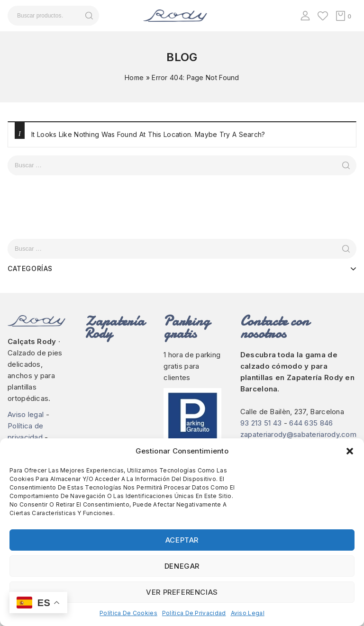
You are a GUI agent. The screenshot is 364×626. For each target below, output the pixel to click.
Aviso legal (248, 613)
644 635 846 (311, 423)
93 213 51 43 (261, 423)
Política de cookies (128, 613)
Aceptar (182, 540)
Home (134, 77)
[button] (350, 451)
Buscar (89, 16)
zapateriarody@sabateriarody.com (298, 434)
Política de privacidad (194, 613)
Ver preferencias (182, 592)
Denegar (182, 566)
